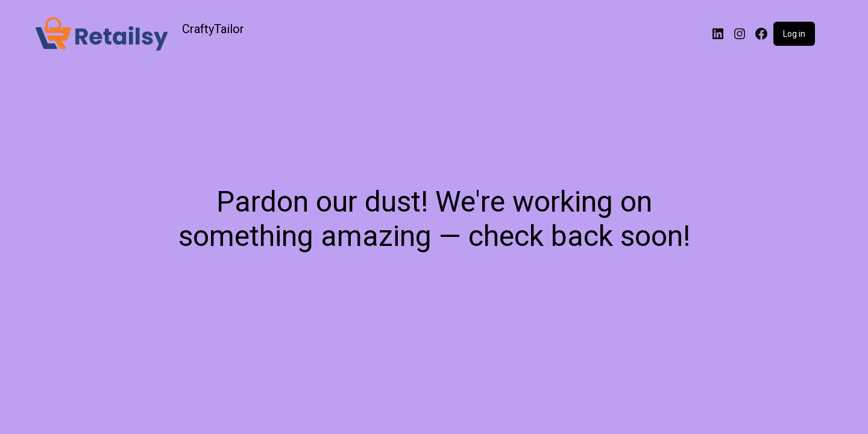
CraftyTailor (213, 29)
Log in (794, 34)
